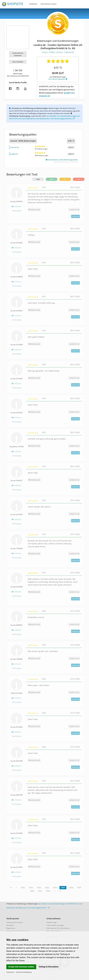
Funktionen (33, 4)
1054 (39, 888)
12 (79, 179)
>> (60, 891)
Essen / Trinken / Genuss (52, 52)
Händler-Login (52, 922)
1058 (71, 888)
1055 (47, 888)
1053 (31, 888)
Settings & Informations (49, 967)
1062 (48, 891)
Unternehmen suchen (49, 4)
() (74, 210)
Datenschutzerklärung (24, 972)
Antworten (75, 216)
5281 (52, 179)
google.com (14, 154)
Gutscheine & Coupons (15, 922)
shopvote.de (14, 147)
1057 (63, 888)
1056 (55, 888)
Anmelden (10, 925)
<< (11, 888)
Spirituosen (69, 52)
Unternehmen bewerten (18, 54)
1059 (79, 888)
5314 (38, 179)
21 (65, 179)
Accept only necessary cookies (21, 967)
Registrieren (11, 928)
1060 (32, 891)
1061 (40, 891)
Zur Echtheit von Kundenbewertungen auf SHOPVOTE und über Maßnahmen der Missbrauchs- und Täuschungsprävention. (44, 117)
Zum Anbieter (18, 62)
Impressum (10, 972)
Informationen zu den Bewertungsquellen (62, 160)
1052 (23, 888)
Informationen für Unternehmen (58, 928)
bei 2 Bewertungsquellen (58, 79)
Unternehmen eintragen (55, 925)
